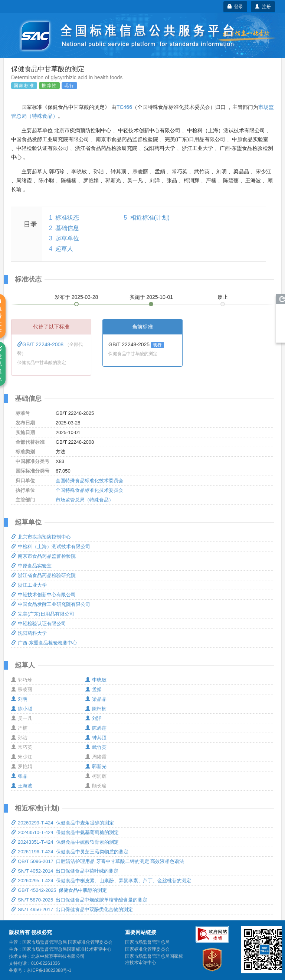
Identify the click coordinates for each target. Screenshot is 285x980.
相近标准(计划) (150, 218)
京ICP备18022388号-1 (49, 970)
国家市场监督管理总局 (147, 942)
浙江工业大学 (29, 585)
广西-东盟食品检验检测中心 (44, 643)
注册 (263, 7)
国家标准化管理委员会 (147, 949)
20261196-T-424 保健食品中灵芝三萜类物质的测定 (70, 852)
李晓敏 (96, 680)
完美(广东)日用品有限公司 (43, 614)
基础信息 (67, 228)
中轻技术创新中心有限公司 (43, 595)
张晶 (19, 776)
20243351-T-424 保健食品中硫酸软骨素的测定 (65, 842)
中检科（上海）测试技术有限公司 (51, 546)
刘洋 (94, 718)
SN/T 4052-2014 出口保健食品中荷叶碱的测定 (65, 871)
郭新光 (96, 766)
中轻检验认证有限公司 (39, 624)
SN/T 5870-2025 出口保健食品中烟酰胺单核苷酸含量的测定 (79, 900)
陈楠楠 (96, 709)
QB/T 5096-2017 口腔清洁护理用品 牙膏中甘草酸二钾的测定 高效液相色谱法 (98, 861)
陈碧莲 (96, 728)
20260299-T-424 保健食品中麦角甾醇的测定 (63, 823)
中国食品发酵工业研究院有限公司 (51, 604)
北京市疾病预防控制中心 (41, 537)
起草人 (64, 249)
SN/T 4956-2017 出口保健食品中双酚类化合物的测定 (72, 909)
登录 (235, 7)
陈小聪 (22, 709)
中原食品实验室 (31, 566)
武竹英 (96, 747)
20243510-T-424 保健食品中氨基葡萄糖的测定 (65, 832)
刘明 (19, 699)
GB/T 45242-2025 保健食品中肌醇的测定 (59, 890)
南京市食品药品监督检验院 (43, 556)
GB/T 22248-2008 (41, 344)
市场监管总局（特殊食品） (85, 500)
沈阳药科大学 (29, 633)
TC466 (124, 107)
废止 (223, 297)
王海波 (22, 786)
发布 (76, 297)
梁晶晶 (96, 699)
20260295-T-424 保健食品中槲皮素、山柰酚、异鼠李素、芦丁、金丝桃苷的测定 (101, 881)
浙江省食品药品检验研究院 (43, 575)
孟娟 (94, 689)
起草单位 (67, 238)
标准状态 (67, 218)
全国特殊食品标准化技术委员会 (89, 481)
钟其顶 (96, 738)
